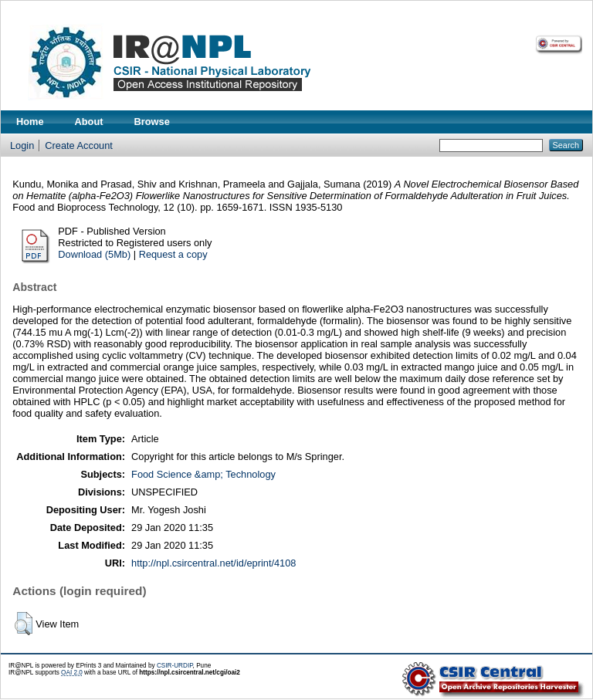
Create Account (79, 145)
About (89, 122)
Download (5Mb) (94, 254)
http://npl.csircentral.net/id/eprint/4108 (213, 563)
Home (30, 122)
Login (22, 145)
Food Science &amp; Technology (203, 474)
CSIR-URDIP (175, 666)
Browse (152, 122)
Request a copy (173, 254)
